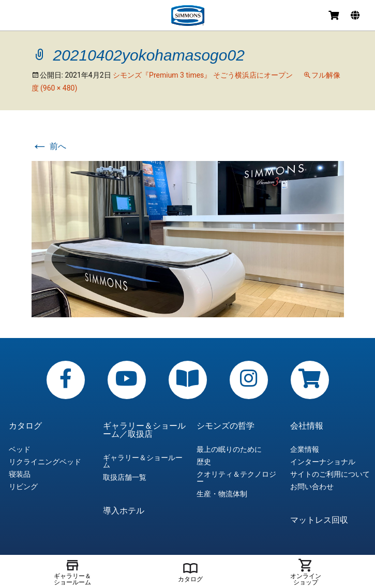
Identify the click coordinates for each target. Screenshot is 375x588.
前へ (49, 146)
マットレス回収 (319, 520)
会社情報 (307, 426)
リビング (23, 487)
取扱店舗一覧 (125, 477)
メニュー (17, 17)
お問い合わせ (312, 487)
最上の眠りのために (229, 449)
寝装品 (20, 474)
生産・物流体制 (222, 494)
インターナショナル (323, 462)
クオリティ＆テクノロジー (236, 478)
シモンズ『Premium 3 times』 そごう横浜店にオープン (203, 75)
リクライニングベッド (45, 462)
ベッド (20, 449)
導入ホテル (124, 511)
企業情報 (305, 449)
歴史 (204, 462)
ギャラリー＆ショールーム (143, 461)
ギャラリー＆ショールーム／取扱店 (144, 430)
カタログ (25, 426)
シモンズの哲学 (226, 426)
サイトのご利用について (330, 474)
